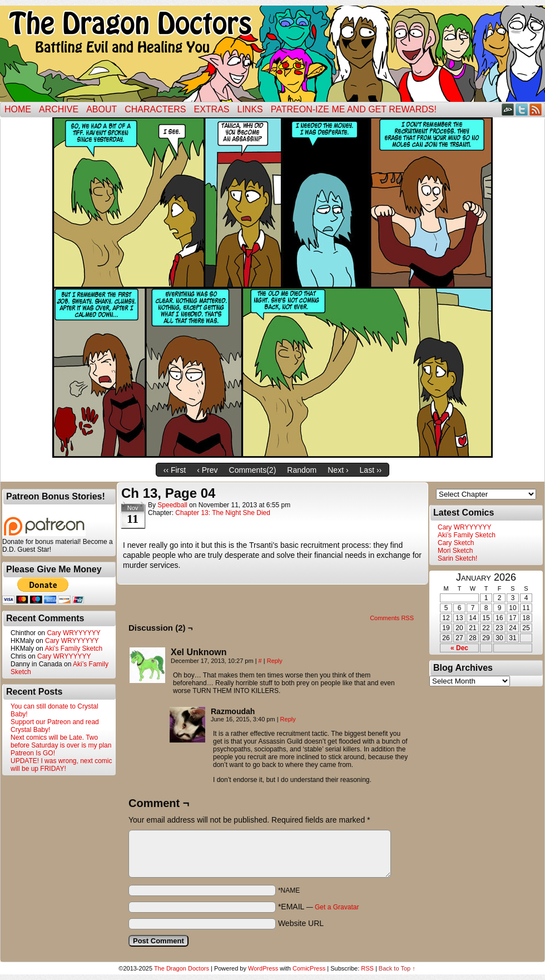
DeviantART (508, 109)
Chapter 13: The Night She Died (223, 513)
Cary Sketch (456, 543)
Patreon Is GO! (33, 753)
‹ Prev (207, 470)
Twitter (522, 109)
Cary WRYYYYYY (73, 633)
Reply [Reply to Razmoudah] (288, 719)
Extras (211, 109)
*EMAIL (319, 907)
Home (18, 109)
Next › (338, 470)
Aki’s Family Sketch (73, 649)
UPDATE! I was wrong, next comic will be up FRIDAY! (61, 765)
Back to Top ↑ (397, 968)
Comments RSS (392, 618)
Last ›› (371, 470)
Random (302, 470)
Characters (155, 109)
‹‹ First (175, 470)
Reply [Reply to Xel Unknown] (275, 661)
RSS (536, 109)
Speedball (172, 505)
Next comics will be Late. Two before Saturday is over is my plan (61, 741)
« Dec (459, 648)
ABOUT (101, 109)
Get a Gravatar (337, 907)
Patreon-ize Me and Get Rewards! (354, 109)
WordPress (263, 968)
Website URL (301, 923)
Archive (59, 109)
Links (250, 109)
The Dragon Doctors (182, 968)
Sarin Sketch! (457, 558)
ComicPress (309, 968)
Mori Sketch (455, 551)
